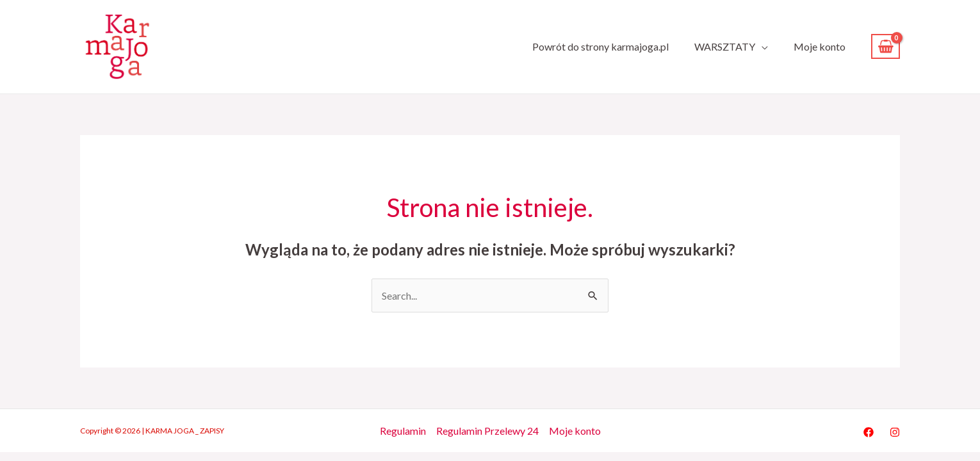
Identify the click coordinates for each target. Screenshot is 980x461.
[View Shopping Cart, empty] (886, 46)
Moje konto (820, 46)
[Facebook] (869, 432)
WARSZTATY (725, 46)
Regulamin (403, 431)
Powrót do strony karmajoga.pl (600, 46)
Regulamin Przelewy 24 (487, 431)
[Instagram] (895, 432)
